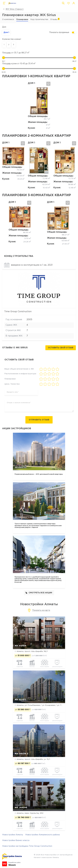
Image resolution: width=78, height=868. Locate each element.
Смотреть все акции (39, 593)
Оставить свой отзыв (60, 348)
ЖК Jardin (21, 808)
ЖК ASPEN (20, 646)
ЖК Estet (20, 700)
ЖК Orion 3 (21, 754)
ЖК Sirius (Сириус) (15, 9)
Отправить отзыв (39, 420)
